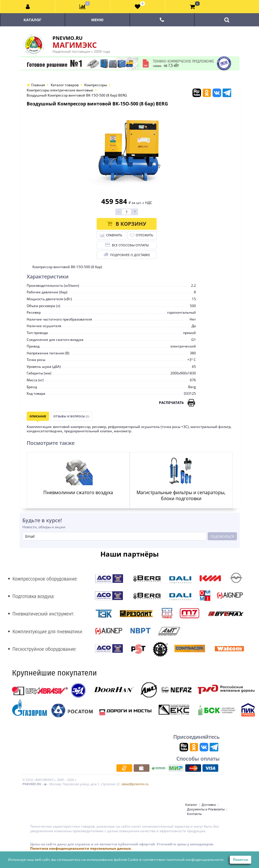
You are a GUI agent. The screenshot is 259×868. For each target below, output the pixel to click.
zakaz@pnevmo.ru (135, 784)
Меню (97, 20)
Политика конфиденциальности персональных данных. (81, 848)
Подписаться (222, 536)
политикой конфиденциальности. (195, 860)
